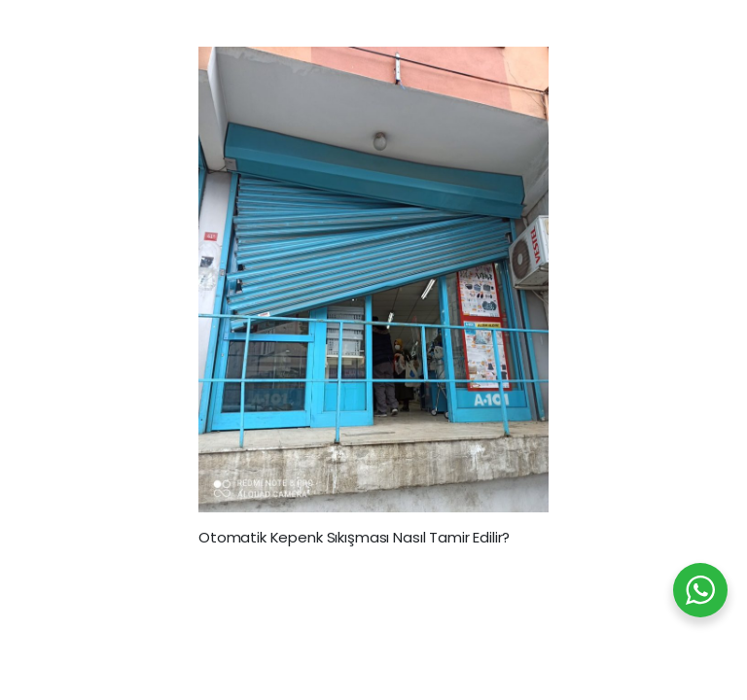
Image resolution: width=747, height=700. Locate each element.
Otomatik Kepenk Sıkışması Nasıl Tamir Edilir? (354, 537)
